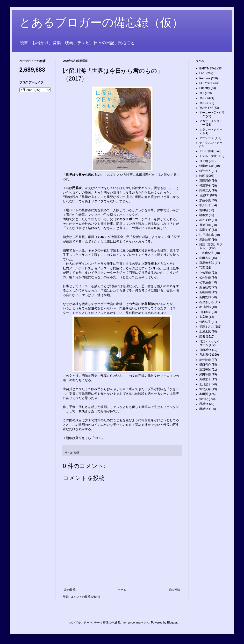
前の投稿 (174, 590)
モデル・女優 (208, 156)
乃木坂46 (205, 355)
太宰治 (204, 317)
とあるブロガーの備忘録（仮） (101, 23)
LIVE (202, 73)
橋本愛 (204, 215)
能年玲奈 (205, 360)
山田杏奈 (205, 258)
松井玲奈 (205, 278)
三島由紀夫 (207, 253)
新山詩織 (205, 292)
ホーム (122, 590)
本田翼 (204, 394)
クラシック (207, 138)
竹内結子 (205, 322)
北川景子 (205, 384)
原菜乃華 (205, 225)
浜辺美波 (205, 370)
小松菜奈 (205, 273)
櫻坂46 (204, 404)
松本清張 (205, 282)
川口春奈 (205, 312)
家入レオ (205, 205)
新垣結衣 (205, 287)
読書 (202, 337)
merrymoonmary (132, 623)
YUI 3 (203, 103)
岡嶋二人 (205, 190)
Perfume (205, 78)
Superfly (205, 88)
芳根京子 (205, 379)
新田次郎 (205, 297)
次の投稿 (70, 590)
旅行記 (204, 399)
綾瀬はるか (207, 166)
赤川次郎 (205, 307)
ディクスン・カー (211, 143)
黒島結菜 (205, 240)
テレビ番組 (207, 151)
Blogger (172, 623)
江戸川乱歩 (207, 235)
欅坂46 (204, 409)
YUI (202, 93)
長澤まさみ (207, 327)
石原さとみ (207, 302)
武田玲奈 (205, 374)
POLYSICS (206, 83)
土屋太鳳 (205, 332)
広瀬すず (205, 230)
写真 (202, 268)
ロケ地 (204, 161)
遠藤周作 (205, 181)
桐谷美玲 (205, 220)
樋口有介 (205, 365)
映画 (77, 453)
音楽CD (204, 195)
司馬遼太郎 (207, 263)
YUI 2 (203, 98)
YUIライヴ (206, 108)
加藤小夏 (205, 200)
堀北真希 (205, 389)
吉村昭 (204, 210)
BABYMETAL (208, 68)
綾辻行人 (205, 171)
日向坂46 (205, 350)
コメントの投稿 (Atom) (85, 597)
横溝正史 (205, 186)
